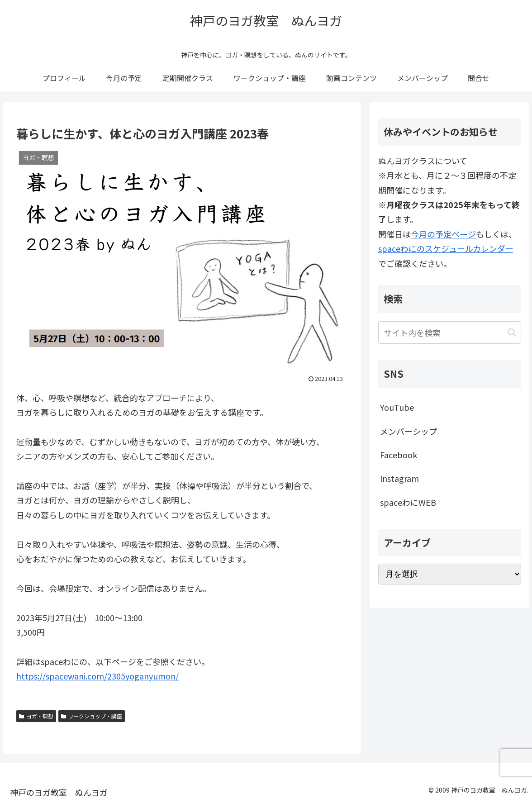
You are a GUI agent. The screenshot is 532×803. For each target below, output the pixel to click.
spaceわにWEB (408, 502)
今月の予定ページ (443, 234)
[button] (512, 332)
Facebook (399, 455)
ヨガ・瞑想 (36, 716)
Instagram (399, 478)
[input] (450, 333)
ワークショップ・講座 (92, 716)
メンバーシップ (408, 431)
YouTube (397, 407)
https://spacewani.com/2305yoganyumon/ (97, 676)
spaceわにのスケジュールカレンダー (446, 248)
